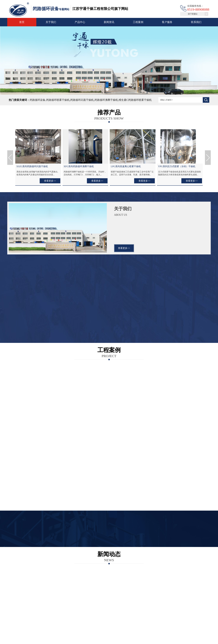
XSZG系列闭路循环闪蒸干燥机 (32, 168)
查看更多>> (50, 182)
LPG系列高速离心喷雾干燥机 (126, 168)
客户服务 (167, 22)
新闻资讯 (109, 22)
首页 (22, 22)
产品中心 (80, 22)
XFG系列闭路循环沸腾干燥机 (79, 168)
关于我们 (51, 22)
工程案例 (138, 22)
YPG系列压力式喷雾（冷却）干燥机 (177, 168)
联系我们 (196, 22)
